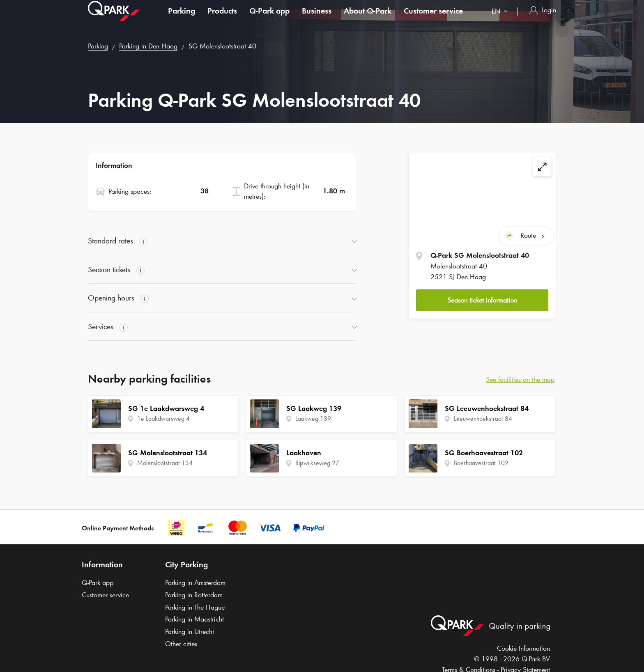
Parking (182, 18)
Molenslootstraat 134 (165, 463)
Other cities (181, 644)
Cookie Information (523, 648)
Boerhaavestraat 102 (481, 463)
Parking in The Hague (195, 607)
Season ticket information (482, 300)
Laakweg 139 (313, 419)
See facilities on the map (520, 379)
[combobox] (501, 19)
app (269, 18)
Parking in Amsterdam (195, 583)
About (368, 18)
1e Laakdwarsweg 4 (163, 419)
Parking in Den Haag (148, 46)
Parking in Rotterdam (194, 595)
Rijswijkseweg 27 (317, 463)
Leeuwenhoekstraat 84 (483, 419)
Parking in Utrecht (190, 631)
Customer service (433, 18)
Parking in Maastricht (194, 619)
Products (222, 18)
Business (317, 18)
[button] (482, 300)
